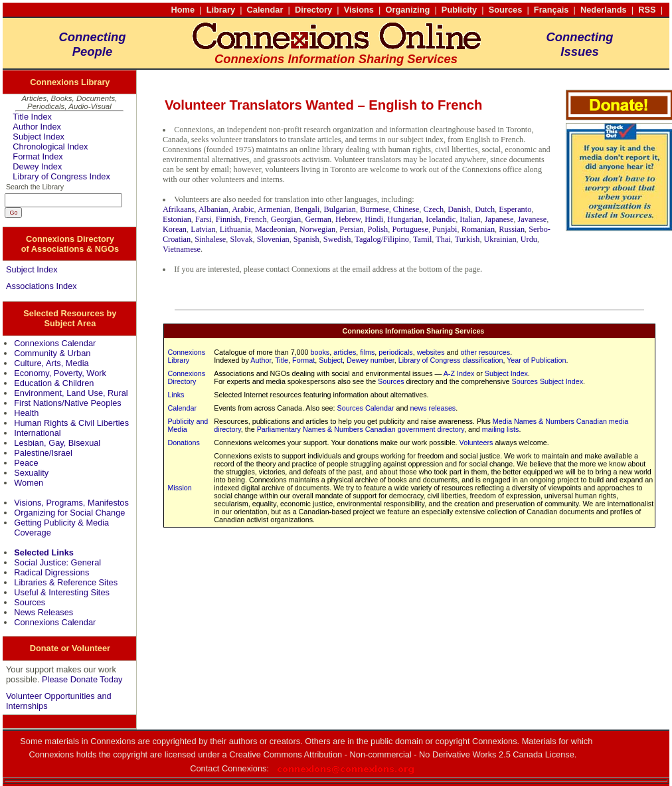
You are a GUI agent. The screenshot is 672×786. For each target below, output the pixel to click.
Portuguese (410, 229)
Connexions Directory (186, 377)
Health (26, 413)
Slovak (241, 239)
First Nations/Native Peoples (67, 403)
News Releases (43, 612)
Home (183, 10)
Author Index (37, 127)
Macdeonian (275, 229)
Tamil (422, 239)
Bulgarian (340, 209)
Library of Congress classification (451, 360)
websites (431, 352)
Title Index (32, 117)
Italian (470, 219)
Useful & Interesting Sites (62, 592)
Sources (506, 10)
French (256, 219)
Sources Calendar (366, 408)
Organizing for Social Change (69, 513)
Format (303, 360)
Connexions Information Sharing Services (413, 331)
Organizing (407, 10)
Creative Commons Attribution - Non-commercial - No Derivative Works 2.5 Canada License (402, 754)
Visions (359, 10)
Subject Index (39, 137)
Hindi (374, 219)
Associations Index (42, 286)
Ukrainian (500, 239)
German (318, 219)
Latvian (203, 229)
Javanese (533, 219)
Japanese (499, 219)
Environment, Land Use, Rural (71, 393)
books (320, 352)
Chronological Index (50, 147)
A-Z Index (459, 373)
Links (176, 395)
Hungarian (404, 219)
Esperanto (515, 209)
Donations (183, 442)
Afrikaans (179, 209)
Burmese (375, 209)
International (37, 433)
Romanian (478, 229)
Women (29, 483)
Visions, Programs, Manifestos (71, 503)
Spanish (306, 239)
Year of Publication (536, 360)
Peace (26, 463)
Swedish (337, 239)
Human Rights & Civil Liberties (71, 423)
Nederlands (604, 10)
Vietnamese (182, 249)
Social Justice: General (57, 562)
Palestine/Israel (43, 453)
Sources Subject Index (547, 381)
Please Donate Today (82, 679)
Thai (443, 239)
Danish (459, 209)
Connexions (244, 768)
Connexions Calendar (55, 343)
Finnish (228, 219)
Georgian (286, 219)
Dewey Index (37, 166)
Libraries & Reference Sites (66, 582)
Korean (175, 229)
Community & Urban (52, 353)
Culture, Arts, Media (51, 363)
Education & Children (54, 383)
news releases (433, 408)
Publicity (459, 10)
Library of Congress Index (61, 176)
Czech (433, 209)
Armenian (274, 209)
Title (282, 360)
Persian (351, 229)
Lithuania (235, 229)
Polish (378, 229)
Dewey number (371, 360)
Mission (179, 488)
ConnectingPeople (92, 44)
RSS (647, 10)
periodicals (395, 352)
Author (261, 360)
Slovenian (273, 239)
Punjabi (445, 229)
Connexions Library (186, 356)
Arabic (243, 209)
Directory (313, 10)
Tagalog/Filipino (382, 239)
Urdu (529, 239)
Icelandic (441, 219)
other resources (485, 352)
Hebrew (348, 219)
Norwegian (318, 229)
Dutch (485, 209)
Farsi (204, 219)
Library (221, 10)
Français (551, 10)
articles (345, 352)
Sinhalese (210, 239)
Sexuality (31, 473)
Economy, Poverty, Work (60, 373)
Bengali (307, 209)
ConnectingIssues (579, 44)
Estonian (177, 219)
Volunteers (476, 442)
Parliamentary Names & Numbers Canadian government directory (361, 429)
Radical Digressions (51, 572)
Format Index (38, 156)
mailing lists (501, 429)
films (367, 352)
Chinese (406, 209)
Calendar (265, 10)
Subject (331, 360)
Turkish (467, 239)
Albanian (213, 209)
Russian (512, 229)
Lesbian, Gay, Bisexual (57, 443)
